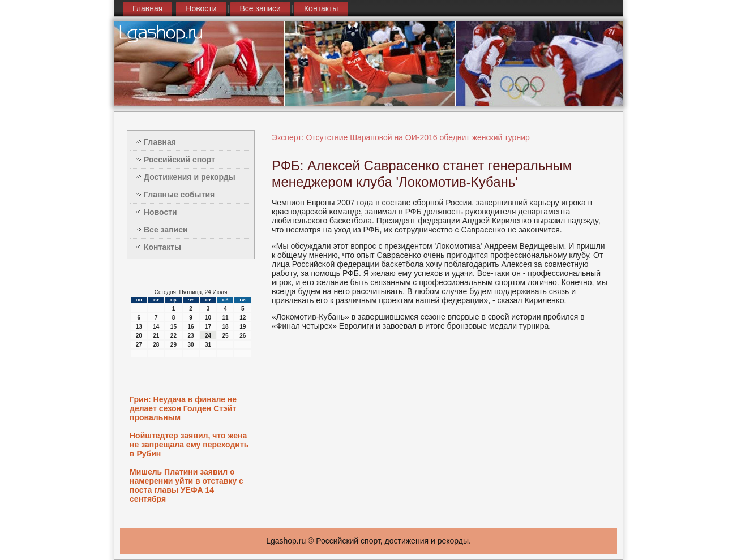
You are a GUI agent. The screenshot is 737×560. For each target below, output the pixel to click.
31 (208, 345)
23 (190, 336)
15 (173, 327)
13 (139, 327)
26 (243, 336)
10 (208, 318)
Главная (147, 8)
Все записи (260, 8)
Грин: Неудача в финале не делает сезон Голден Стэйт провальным (183, 408)
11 (226, 318)
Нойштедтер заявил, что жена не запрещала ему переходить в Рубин (189, 445)
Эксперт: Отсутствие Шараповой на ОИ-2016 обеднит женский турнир (401, 137)
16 (190, 327)
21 (156, 336)
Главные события (179, 195)
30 (190, 345)
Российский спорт (179, 160)
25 (226, 336)
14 (156, 327)
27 (139, 345)
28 (156, 345)
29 (173, 345)
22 (173, 336)
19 (243, 327)
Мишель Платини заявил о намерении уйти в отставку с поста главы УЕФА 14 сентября (187, 485)
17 (208, 327)
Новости (201, 8)
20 (139, 336)
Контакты (321, 8)
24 (208, 336)
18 (226, 327)
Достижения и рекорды (190, 177)
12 (243, 318)
